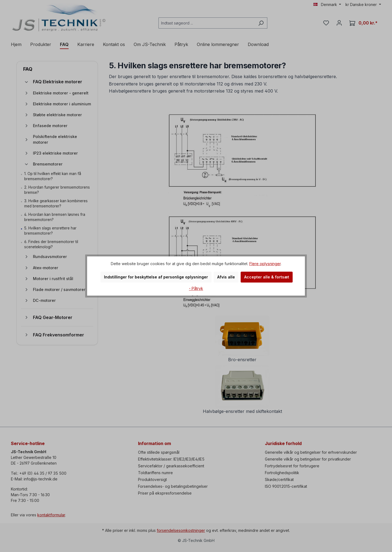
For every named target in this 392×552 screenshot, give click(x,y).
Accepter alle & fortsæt (267, 277)
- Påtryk (196, 288)
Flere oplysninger (265, 264)
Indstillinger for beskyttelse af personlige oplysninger (156, 277)
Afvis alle (226, 277)
